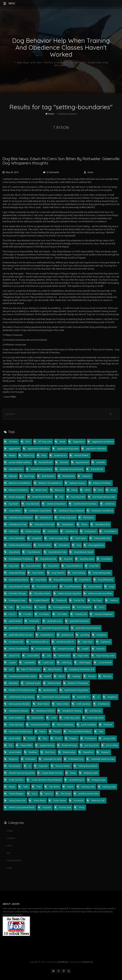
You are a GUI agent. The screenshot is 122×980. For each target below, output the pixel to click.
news (9, 846)
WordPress (63, 962)
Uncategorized (14, 860)
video (9, 868)
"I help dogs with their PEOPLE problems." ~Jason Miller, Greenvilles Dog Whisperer (61, 64)
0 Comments (51, 172)
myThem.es (87, 962)
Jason (89, 172)
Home (50, 114)
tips (9, 853)
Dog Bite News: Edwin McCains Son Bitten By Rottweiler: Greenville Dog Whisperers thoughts (61, 161)
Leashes (11, 838)
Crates (10, 831)
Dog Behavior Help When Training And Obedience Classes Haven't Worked (61, 47)
